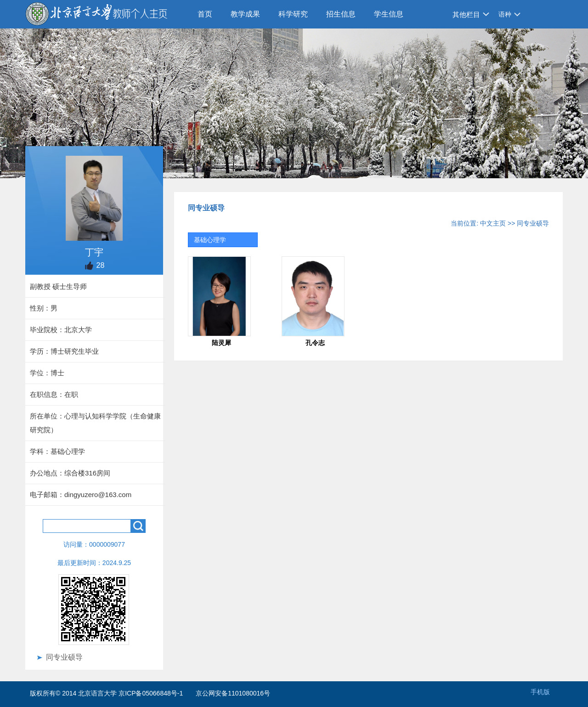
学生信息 (389, 14)
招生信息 (341, 14)
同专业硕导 (64, 657)
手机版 (540, 692)
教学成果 (245, 14)
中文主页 (493, 223)
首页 (205, 14)
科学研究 (293, 14)
